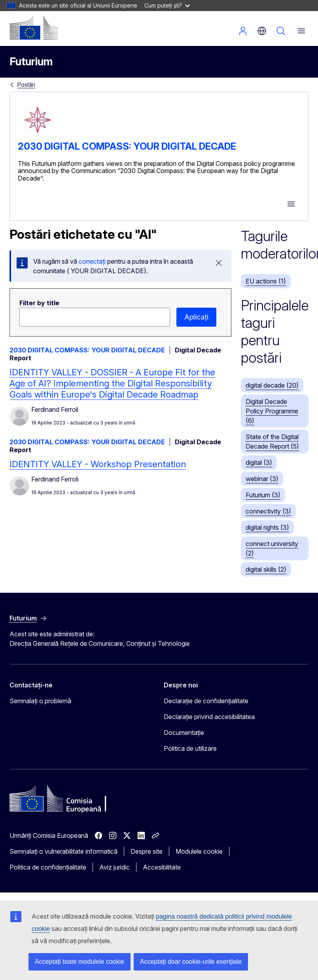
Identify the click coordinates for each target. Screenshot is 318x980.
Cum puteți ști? (167, 5)
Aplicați (196, 317)
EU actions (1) (266, 281)
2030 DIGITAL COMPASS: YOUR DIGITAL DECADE (127, 146)
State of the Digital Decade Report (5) (272, 441)
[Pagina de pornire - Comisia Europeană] (34, 28)
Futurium (31, 62)
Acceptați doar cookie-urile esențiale (191, 962)
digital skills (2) (266, 569)
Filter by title (39, 303)
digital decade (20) (272, 385)
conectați (92, 261)
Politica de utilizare (190, 748)
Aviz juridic (115, 867)
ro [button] (262, 31)
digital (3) (259, 462)
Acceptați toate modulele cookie (79, 962)
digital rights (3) (267, 527)
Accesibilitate (162, 867)
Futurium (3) (263, 495)
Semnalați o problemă (40, 701)
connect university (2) (272, 548)
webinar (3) (262, 479)
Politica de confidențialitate (48, 867)
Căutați (281, 31)
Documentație (184, 733)
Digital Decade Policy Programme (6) (272, 411)
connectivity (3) (268, 511)
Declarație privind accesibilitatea (209, 717)
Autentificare (243, 31)
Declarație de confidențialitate (206, 701)
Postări (26, 85)
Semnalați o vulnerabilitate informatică (63, 851)
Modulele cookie (199, 851)
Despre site (147, 851)
